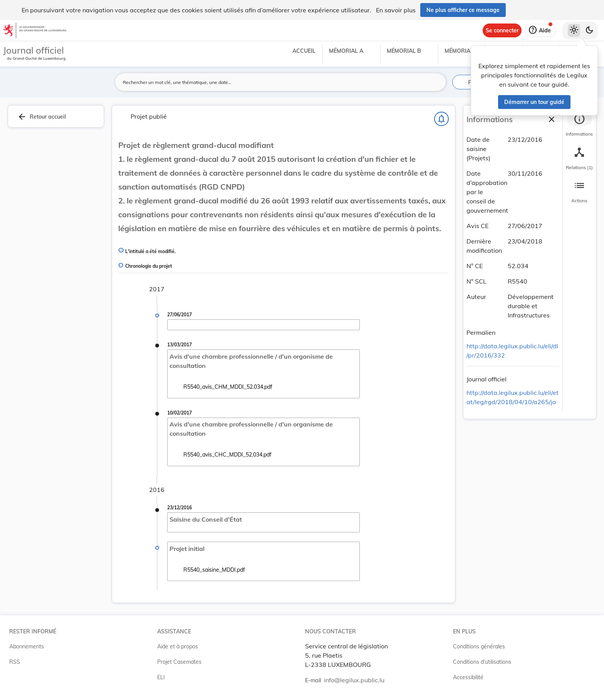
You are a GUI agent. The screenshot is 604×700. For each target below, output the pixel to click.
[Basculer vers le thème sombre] (589, 30)
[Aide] (540, 30)
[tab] (579, 125)
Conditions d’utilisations (482, 662)
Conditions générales (479, 646)
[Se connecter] (502, 30)
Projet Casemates (179, 662)
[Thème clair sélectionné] (574, 30)
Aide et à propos (178, 646)
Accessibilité (468, 677)
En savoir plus (396, 10)
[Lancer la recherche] (436, 82)
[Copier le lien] (506, 334)
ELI (161, 677)
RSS (15, 662)
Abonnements (27, 646)
